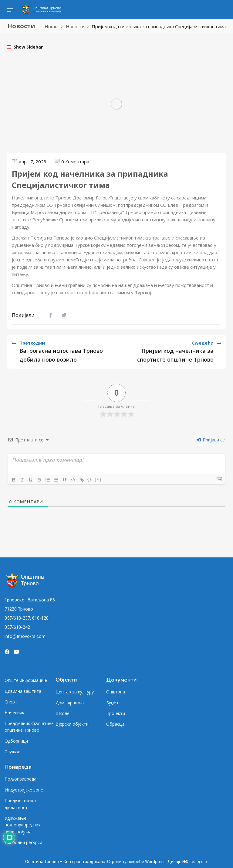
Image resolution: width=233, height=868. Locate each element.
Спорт (11, 702)
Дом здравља (70, 703)
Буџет (112, 703)
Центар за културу (75, 692)
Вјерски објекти (72, 724)
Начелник (14, 712)
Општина (116, 692)
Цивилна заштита (23, 691)
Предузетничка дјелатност (20, 804)
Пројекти (116, 713)
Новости (75, 26)
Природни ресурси (23, 842)
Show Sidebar (25, 47)
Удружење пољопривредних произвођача (22, 825)
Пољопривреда (20, 779)
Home (51, 26)
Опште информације (26, 680)
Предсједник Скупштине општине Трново (29, 727)
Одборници (16, 741)
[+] (98, 479)
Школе (62, 713)
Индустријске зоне (24, 790)
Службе (12, 752)
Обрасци (115, 724)
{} (89, 479)
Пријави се (211, 440)
